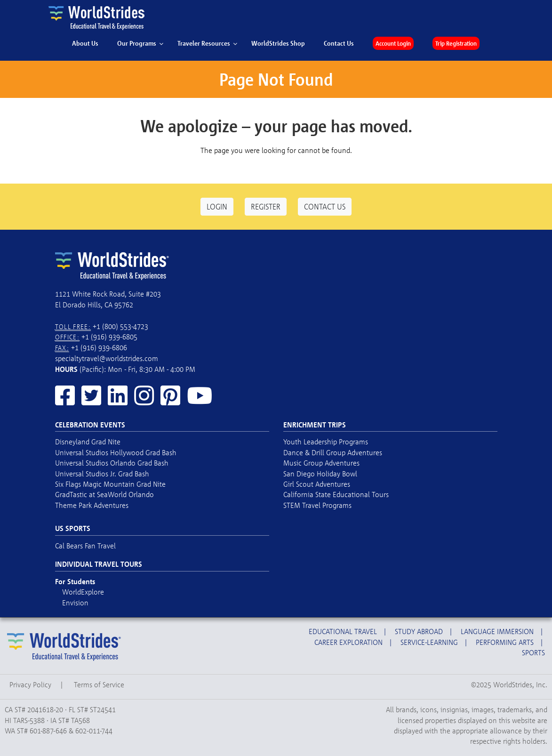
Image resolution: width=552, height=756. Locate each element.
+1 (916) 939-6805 (109, 337)
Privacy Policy (30, 684)
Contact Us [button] (325, 206)
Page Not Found (276, 79)
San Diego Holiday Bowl (320, 474)
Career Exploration (348, 642)
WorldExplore (83, 592)
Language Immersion (497, 631)
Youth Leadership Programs (326, 442)
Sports (533, 652)
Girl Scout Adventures (317, 484)
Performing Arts (505, 642)
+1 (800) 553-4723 (120, 326)
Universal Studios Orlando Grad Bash (112, 463)
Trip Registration (456, 43)
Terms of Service (99, 684)
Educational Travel (343, 631)
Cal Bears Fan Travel (85, 546)
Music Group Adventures (321, 463)
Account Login (393, 43)
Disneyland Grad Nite (88, 442)
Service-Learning (429, 642)
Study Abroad (419, 631)
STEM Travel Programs (317, 505)
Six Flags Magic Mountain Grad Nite (110, 484)
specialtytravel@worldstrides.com (107, 358)
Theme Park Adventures (92, 505)
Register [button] (266, 206)
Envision (75, 603)
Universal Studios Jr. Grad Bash (102, 474)
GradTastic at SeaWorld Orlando (104, 494)
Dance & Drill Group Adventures (333, 452)
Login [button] (217, 206)
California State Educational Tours (336, 494)
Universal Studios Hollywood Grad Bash (116, 452)
